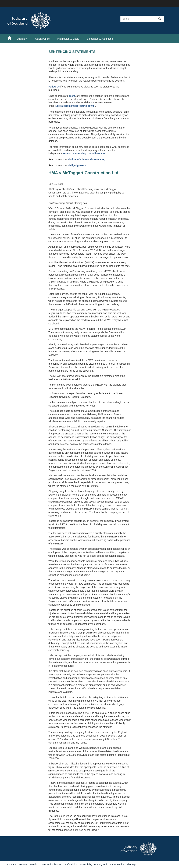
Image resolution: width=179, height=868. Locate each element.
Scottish (68, 153)
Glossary (23, 865)
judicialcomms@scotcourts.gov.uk (75, 106)
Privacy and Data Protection (109, 865)
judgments (80, 165)
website (101, 153)
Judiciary (23, 39)
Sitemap (131, 865)
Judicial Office (43, 39)
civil (71, 165)
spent (72, 96)
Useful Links (70, 865)
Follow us (54, 87)
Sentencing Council (85, 153)
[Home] (11, 38)
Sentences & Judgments (101, 39)
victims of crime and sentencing (87, 159)
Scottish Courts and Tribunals (46, 865)
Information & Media (69, 39)
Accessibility (85, 865)
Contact (12, 865)
